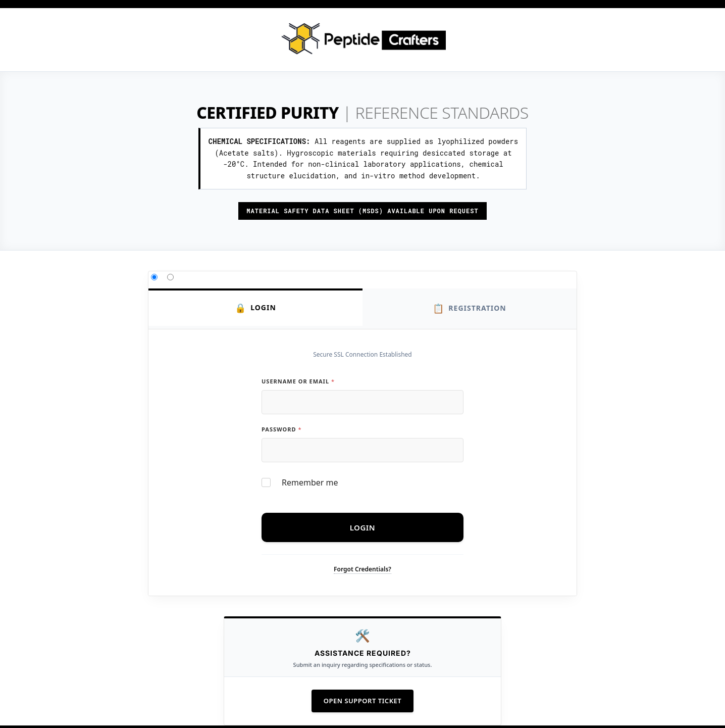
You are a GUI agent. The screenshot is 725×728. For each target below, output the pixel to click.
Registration (469, 308)
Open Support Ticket (362, 701)
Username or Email (298, 381)
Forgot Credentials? (362, 569)
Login (255, 308)
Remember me (310, 483)
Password (281, 429)
